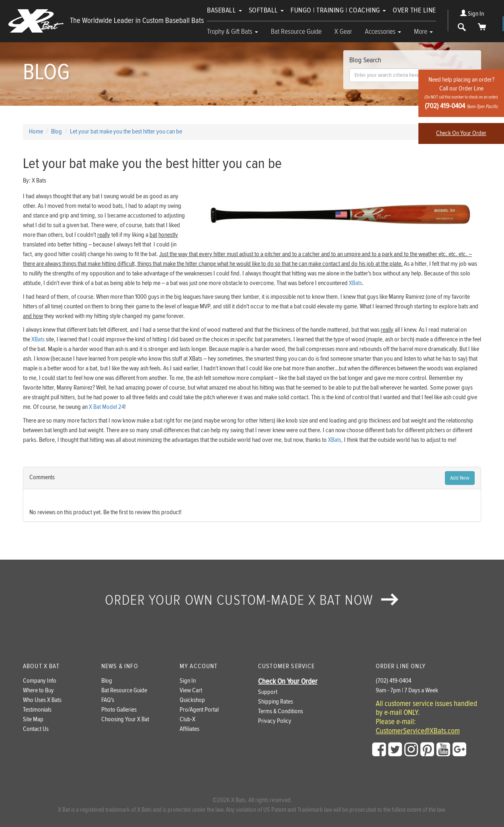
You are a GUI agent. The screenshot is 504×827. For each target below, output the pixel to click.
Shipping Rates (276, 702)
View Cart (191, 691)
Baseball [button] (224, 10)
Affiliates (190, 729)
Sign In (472, 14)
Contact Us (36, 729)
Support (268, 692)
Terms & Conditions (281, 711)
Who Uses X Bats (42, 700)
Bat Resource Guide (296, 32)
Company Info (40, 681)
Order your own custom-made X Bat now (252, 600)
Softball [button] (266, 10)
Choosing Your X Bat (125, 719)
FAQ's (108, 700)
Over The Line (414, 10)
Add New (460, 478)
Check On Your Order (461, 133)
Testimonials (37, 710)
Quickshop (192, 700)
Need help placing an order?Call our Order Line (461, 93)
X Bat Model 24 (107, 407)
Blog (107, 681)
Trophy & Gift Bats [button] (233, 32)
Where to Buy (38, 691)
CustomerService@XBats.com (418, 731)
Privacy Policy (275, 721)
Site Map (33, 719)
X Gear (343, 32)
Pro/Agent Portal (199, 710)
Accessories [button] (383, 32)
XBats (355, 283)
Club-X (187, 719)
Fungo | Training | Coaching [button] (338, 10)
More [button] (423, 32)
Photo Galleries (119, 710)
